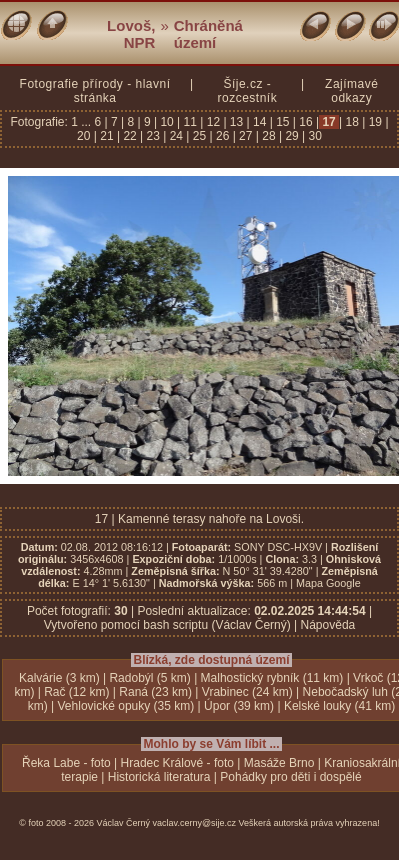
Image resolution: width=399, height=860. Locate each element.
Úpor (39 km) (239, 706)
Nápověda (328, 625)
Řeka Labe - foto (66, 763)
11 (190, 122)
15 (283, 122)
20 (85, 136)
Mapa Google (328, 583)
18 (352, 122)
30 (313, 136)
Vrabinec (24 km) (247, 692)
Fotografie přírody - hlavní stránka (95, 91)
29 (292, 136)
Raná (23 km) (155, 692)
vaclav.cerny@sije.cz (195, 823)
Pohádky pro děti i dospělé (290, 777)
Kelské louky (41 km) (339, 706)
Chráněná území (208, 34)
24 (176, 136)
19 (375, 122)
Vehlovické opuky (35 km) (126, 706)
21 (107, 136)
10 (167, 122)
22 (130, 136)
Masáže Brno (279, 763)
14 (260, 122)
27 (246, 136)
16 (306, 122)
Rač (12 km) (76, 692)
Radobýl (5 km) (149, 678)
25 (199, 136)
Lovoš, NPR (131, 34)
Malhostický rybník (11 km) (272, 678)
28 (269, 136)
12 (213, 122)
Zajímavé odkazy (351, 91)
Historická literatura (159, 777)
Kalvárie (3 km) (59, 678)
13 (237, 122)
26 (223, 136)
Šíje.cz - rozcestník (247, 91)
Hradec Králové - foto (177, 763)
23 (153, 136)
